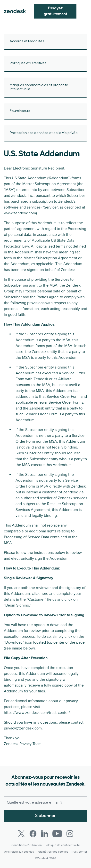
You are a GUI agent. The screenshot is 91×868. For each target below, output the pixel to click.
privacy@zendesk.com (23, 728)
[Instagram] (70, 834)
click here (40, 594)
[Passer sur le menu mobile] (84, 11)
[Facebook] (33, 834)
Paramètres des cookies (53, 852)
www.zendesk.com (20, 213)
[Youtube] (57, 834)
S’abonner (45, 816)
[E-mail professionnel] (45, 802)
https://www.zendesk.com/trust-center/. (37, 713)
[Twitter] (21, 834)
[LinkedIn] (45, 834)
